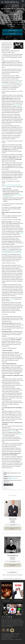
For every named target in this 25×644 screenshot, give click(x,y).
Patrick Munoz (13, 519)
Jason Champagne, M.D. (13, 556)
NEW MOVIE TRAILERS (18, 601)
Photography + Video (11, 24)
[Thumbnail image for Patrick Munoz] (13, 508)
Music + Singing (20, 20)
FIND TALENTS (13, 34)
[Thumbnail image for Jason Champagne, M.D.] (13, 545)
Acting (19, 18)
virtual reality (12, 299)
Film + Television (6, 20)
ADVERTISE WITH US (12, 572)
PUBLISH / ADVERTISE (13, 30)
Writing (13, 26)
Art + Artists (6, 22)
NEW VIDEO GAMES (6, 601)
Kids (12, 18)
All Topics (7, 18)
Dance (12, 22)
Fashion (3, 24)
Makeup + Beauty (18, 22)
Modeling (13, 20)
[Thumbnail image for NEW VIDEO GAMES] (7, 591)
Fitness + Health (20, 24)
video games (16, 105)
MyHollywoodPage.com (12, 2)
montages (21, 233)
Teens (15, 18)
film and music (12, 431)
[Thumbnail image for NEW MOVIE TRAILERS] (18, 591)
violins (8, 249)
